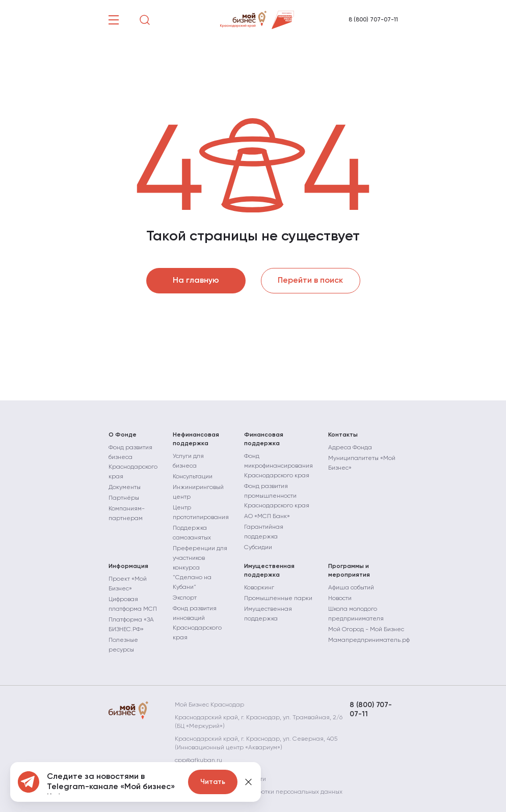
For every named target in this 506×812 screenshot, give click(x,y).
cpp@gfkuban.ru (198, 761)
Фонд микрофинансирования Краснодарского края (278, 466)
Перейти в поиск (310, 281)
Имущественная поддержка (269, 571)
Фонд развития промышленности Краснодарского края (277, 496)
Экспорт (185, 598)
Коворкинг (259, 588)
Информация (128, 566)
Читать (213, 782)
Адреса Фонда (350, 448)
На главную (196, 281)
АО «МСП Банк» (267, 517)
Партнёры (124, 498)
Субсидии (258, 548)
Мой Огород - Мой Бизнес (366, 630)
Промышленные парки (278, 599)
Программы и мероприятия (349, 571)
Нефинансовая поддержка (196, 439)
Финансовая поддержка (264, 439)
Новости (340, 599)
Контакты (343, 435)
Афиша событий (351, 588)
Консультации (193, 477)
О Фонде (123, 435)
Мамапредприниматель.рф (369, 640)
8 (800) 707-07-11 (373, 20)
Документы (125, 488)
